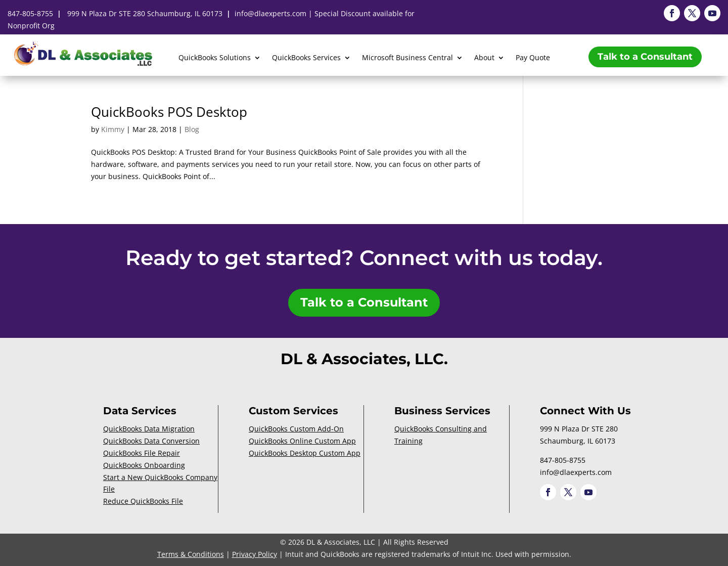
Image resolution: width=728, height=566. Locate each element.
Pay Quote (533, 58)
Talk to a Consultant (645, 57)
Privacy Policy (255, 554)
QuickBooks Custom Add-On (296, 429)
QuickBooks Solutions (215, 58)
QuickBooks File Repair (142, 453)
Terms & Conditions (191, 554)
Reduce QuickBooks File (143, 501)
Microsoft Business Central (407, 58)
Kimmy (113, 129)
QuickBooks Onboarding (144, 465)
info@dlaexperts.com (270, 13)
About (484, 58)
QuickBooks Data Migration (149, 429)
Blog (192, 129)
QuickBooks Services (306, 58)
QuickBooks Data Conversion (151, 441)
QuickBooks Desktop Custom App (305, 453)
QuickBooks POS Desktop (169, 112)
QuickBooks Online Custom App (302, 441)
